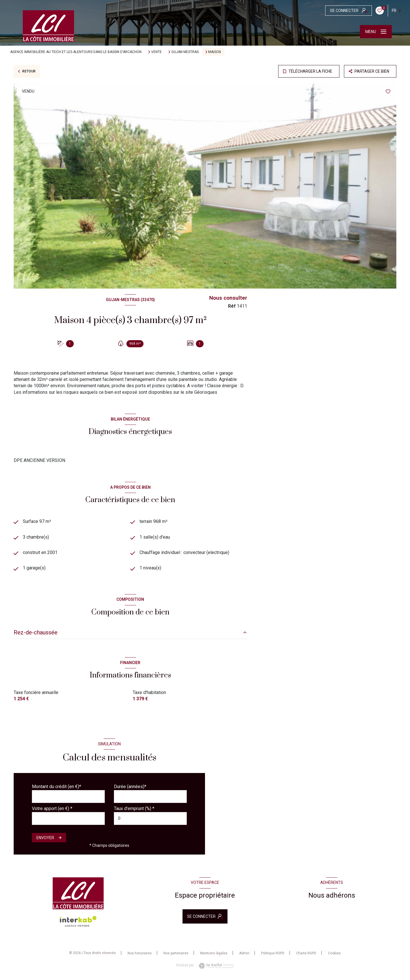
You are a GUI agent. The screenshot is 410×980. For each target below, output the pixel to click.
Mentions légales (214, 953)
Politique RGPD (273, 953)
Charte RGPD (306, 953)
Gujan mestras (185, 52)
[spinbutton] (150, 818)
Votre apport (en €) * (52, 808)
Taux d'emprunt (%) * (134, 808)
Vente (156, 52)
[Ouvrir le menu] (376, 32)
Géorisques (206, 392)
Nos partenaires (176, 953)
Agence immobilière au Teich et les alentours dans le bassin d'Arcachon (76, 52)
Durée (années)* (130, 787)
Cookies (334, 953)
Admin (244, 953)
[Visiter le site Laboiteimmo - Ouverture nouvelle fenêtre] (215, 966)
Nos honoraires (140, 953)
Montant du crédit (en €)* (57, 787)
